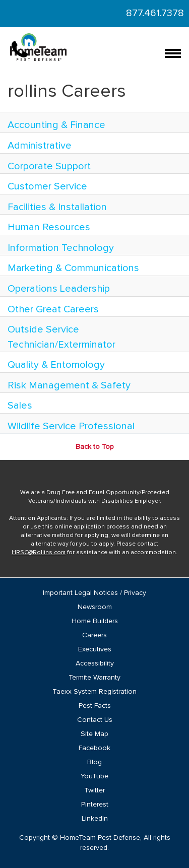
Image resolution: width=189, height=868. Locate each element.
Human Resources (49, 227)
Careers (94, 635)
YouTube (94, 776)
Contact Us (95, 720)
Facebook (94, 748)
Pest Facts (95, 706)
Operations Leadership (59, 289)
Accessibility (95, 663)
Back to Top (95, 447)
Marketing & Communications (73, 268)
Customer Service (47, 186)
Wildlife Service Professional (71, 426)
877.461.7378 (155, 13)
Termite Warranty (94, 678)
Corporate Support (49, 166)
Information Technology (61, 248)
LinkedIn (95, 819)
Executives (95, 649)
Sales (20, 406)
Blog (94, 762)
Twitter (94, 790)
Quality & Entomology (56, 365)
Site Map (94, 734)
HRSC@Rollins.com (39, 553)
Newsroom (95, 607)
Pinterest (95, 805)
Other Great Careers (53, 309)
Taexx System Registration (94, 692)
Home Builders (95, 621)
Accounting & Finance (56, 125)
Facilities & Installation (57, 207)
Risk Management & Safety (69, 385)
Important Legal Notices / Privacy (94, 593)
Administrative (40, 146)
